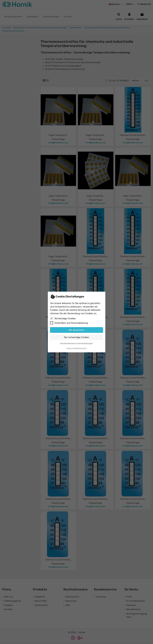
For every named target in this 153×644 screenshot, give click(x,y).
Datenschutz (72, 348)
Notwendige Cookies (63, 318)
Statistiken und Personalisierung (69, 323)
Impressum (82, 348)
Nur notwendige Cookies (76, 337)
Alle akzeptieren (76, 330)
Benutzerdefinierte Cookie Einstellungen (77, 343)
